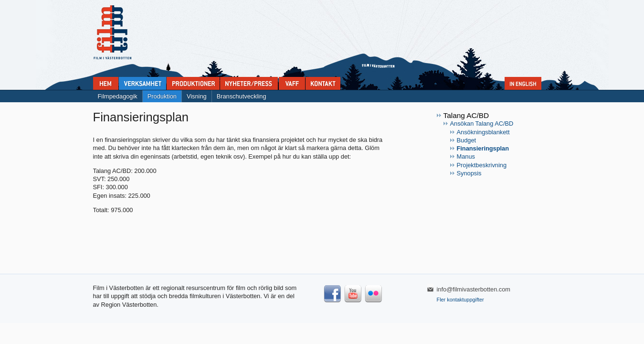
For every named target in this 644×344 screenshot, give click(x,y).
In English (523, 83)
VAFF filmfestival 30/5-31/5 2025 (292, 83)
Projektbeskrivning (482, 165)
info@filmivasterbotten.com (474, 289)
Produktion (162, 96)
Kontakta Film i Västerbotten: (323, 83)
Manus (466, 156)
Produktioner (193, 83)
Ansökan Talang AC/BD (482, 124)
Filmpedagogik (118, 96)
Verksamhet (143, 83)
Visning (197, 96)
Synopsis (469, 173)
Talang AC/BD (466, 115)
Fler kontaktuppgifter (460, 300)
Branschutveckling (242, 96)
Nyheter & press (249, 83)
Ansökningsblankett (483, 132)
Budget (467, 140)
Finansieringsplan (483, 148)
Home (106, 83)
